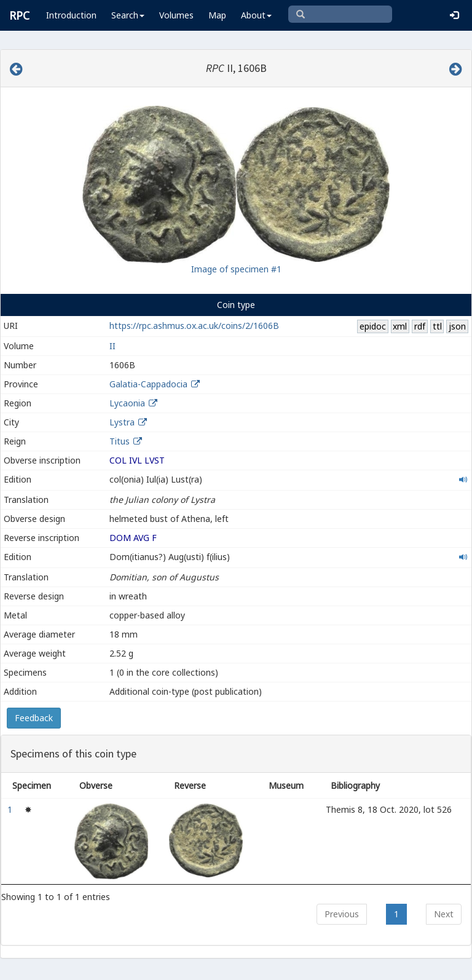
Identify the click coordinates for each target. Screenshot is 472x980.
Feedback (34, 718)
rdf (420, 326)
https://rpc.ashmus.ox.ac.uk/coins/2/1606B (194, 326)
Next (444, 914)
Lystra (122, 422)
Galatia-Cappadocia (148, 384)
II (112, 346)
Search (128, 15)
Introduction (71, 15)
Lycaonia (127, 403)
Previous (342, 914)
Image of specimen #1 (236, 269)
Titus (120, 441)
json (457, 326)
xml (400, 326)
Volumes (176, 15)
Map (217, 15)
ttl (437, 326)
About (256, 15)
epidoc (373, 326)
